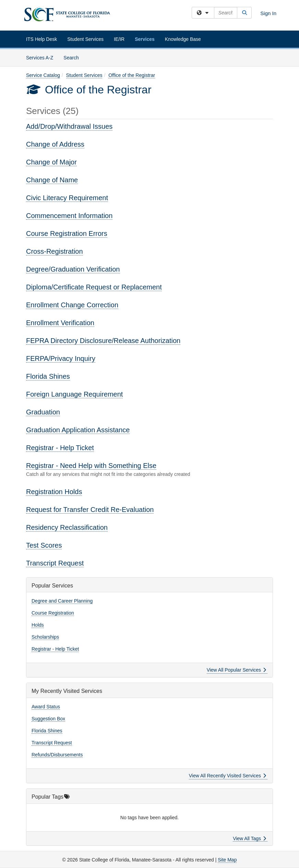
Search (74, 57)
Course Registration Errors (67, 233)
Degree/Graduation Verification (73, 269)
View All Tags (249, 838)
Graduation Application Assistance (78, 430)
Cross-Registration (55, 251)
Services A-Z (40, 58)
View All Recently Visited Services (228, 776)
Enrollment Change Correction (72, 305)
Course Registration (53, 613)
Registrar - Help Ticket (60, 448)
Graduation (43, 412)
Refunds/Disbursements (57, 755)
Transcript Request (55, 563)
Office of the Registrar (132, 75)
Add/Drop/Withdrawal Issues (69, 126)
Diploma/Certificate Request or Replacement (94, 287)
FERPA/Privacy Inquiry (61, 358)
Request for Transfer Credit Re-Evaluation (90, 510)
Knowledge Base (183, 39)
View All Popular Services (236, 670)
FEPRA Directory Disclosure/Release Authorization (103, 341)
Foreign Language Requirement (74, 394)
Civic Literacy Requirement (67, 198)
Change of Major (51, 162)
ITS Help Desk (41, 39)
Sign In (268, 13)
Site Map (227, 860)
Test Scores (44, 545)
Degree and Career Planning (62, 601)
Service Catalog (43, 75)
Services (145, 39)
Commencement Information (69, 216)
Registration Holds (54, 492)
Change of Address (55, 144)
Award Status (46, 707)
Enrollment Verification (60, 323)
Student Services (85, 39)
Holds (38, 625)
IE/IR (119, 39)
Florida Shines (48, 376)
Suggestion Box (48, 719)
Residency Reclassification (67, 527)
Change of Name (52, 180)
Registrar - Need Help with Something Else (91, 466)
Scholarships (45, 637)
